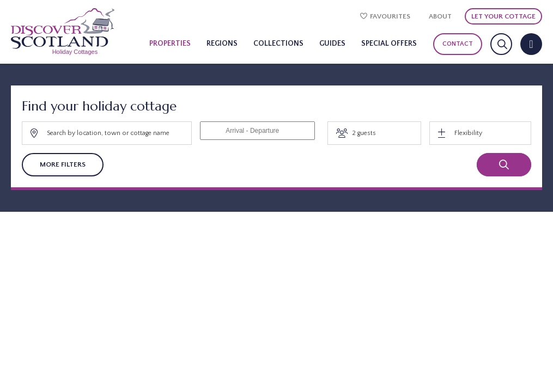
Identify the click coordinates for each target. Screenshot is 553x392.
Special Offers (389, 44)
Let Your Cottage (503, 16)
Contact (458, 44)
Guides (332, 44)
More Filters (63, 164)
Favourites (385, 16)
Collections (278, 44)
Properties (170, 44)
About (440, 16)
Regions (222, 44)
